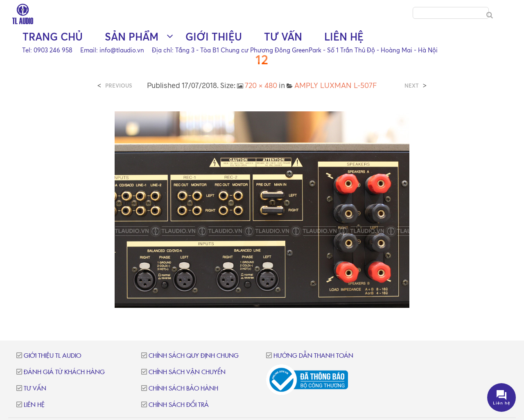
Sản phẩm (132, 37)
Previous (119, 86)
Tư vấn (283, 37)
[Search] (490, 16)
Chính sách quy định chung (194, 356)
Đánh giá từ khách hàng (64, 372)
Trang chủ (53, 37)
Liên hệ (344, 37)
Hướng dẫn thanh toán (313, 356)
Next (412, 86)
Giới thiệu (214, 37)
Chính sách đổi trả (179, 405)
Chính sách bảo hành (183, 389)
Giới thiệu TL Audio (52, 356)
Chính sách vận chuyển (187, 372)
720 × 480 (261, 85)
